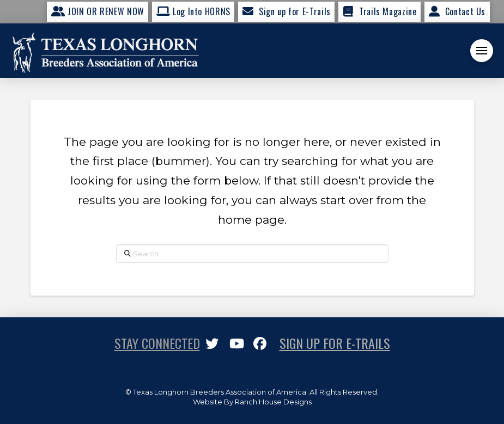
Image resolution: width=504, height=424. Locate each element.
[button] (482, 51)
